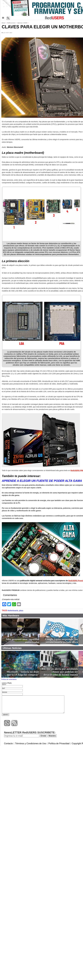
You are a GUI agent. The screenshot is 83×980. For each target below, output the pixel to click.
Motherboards (13, 611)
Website (4, 692)
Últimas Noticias (12, 648)
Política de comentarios (9, 679)
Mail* (3, 688)
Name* (4, 684)
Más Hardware (11, 616)
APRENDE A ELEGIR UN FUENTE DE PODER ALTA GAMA (42, 481)
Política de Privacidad (59, 743)
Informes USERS (22, 23)
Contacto (8, 743)
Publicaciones (11, 23)
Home (3, 23)
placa (21, 611)
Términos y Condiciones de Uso (31, 743)
